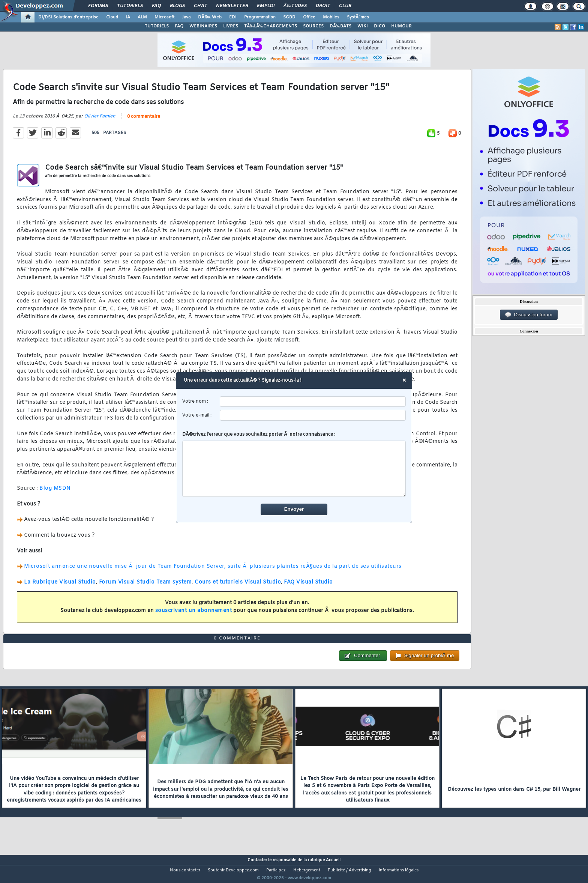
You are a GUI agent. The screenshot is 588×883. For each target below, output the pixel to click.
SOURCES (313, 26)
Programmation (260, 17)
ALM (142, 17)
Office (309, 17)
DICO (379, 26)
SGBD (289, 17)
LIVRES (231, 26)
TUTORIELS (157, 26)
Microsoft (164, 17)
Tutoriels (130, 6)
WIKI (363, 26)
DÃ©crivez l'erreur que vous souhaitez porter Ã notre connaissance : (294, 464)
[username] (313, 402)
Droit (323, 6)
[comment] (294, 469)
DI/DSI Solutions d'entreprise (68, 17)
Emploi (266, 6)
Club (345, 6)
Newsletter (232, 6)
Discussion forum (529, 315)
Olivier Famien (100, 121)
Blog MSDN (55, 493)
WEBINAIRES (203, 26)
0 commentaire (144, 121)
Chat (200, 6)
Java (186, 17)
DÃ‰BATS (340, 26)
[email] (313, 415)
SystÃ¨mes (358, 17)
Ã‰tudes (295, 6)
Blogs (177, 6)
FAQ (156, 6)
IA (128, 17)
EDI (233, 17)
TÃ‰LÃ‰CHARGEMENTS (271, 26)
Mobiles (331, 17)
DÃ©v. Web (210, 17)
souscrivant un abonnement (194, 615)
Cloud (112, 17)
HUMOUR (401, 26)
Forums (98, 6)
